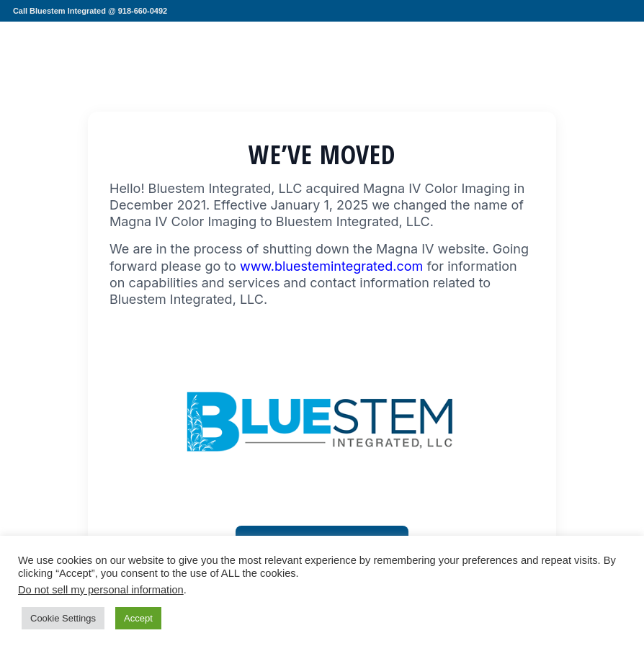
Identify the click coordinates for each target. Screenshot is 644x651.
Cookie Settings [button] (63, 618)
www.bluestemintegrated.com (331, 266)
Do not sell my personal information (101, 590)
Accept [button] (138, 618)
